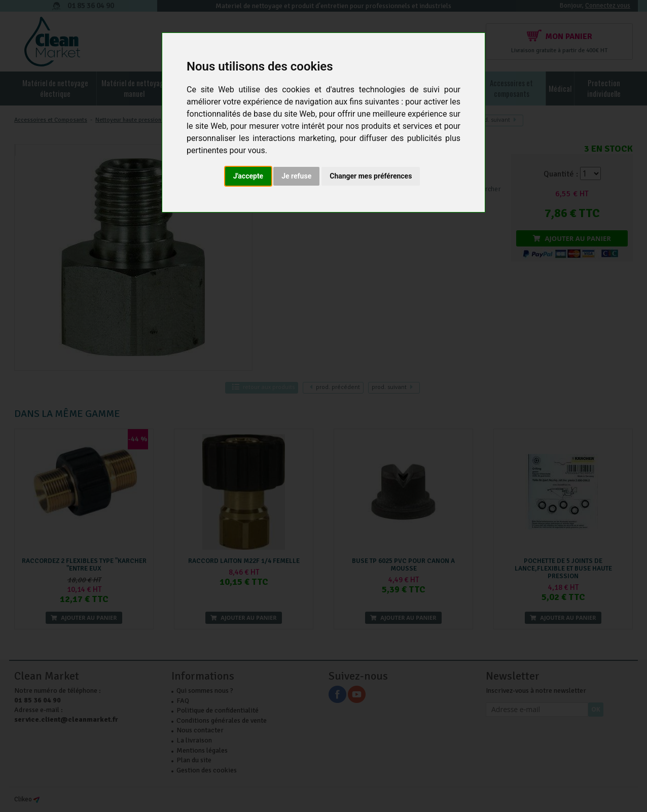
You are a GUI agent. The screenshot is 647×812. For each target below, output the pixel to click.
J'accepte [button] (248, 176)
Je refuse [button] (296, 176)
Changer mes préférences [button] (371, 176)
